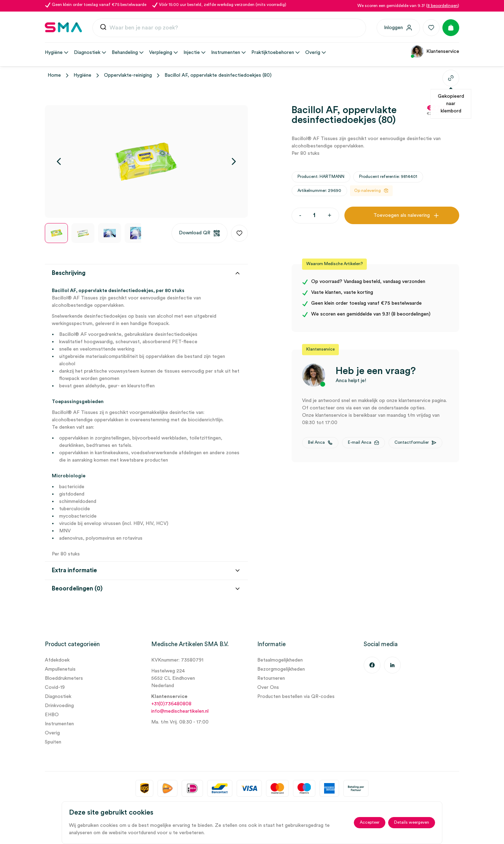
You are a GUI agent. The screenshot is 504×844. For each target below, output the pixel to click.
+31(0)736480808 (171, 704)
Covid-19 (55, 687)
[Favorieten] (431, 28)
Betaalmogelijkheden (280, 660)
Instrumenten (59, 724)
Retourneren (271, 678)
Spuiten (53, 742)
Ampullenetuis (60, 669)
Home (54, 75)
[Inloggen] (398, 28)
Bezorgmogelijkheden (281, 669)
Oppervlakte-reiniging (128, 75)
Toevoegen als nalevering (402, 215)
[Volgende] (234, 161)
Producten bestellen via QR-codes (296, 697)
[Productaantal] (314, 216)
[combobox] (229, 28)
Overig (52, 733)
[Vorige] (59, 161)
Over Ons (268, 687)
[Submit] (103, 29)
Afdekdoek (57, 660)
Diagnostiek (58, 697)
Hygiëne (82, 75)
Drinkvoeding (59, 706)
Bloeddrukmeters (64, 678)
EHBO (52, 715)
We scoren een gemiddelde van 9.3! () (408, 6)
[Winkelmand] (451, 28)
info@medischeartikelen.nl (180, 711)
